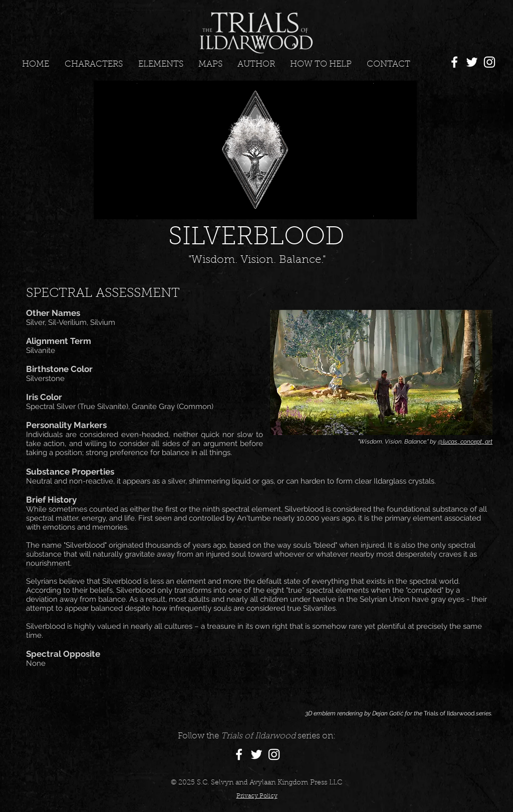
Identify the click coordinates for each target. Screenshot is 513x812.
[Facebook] (454, 62)
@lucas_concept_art (465, 442)
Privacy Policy (257, 796)
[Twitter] (472, 62)
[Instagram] (489, 62)
